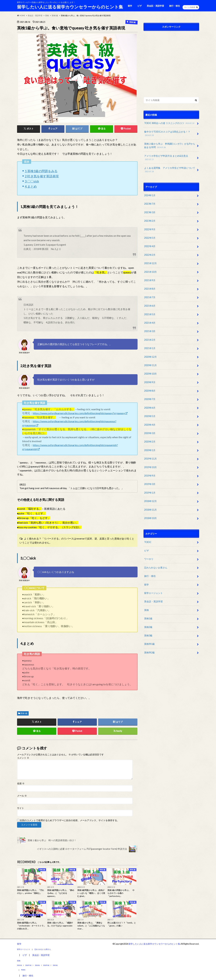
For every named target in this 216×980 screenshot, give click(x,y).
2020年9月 (150, 382)
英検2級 (148, 627)
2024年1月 (150, 195)
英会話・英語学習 (155, 6)
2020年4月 (150, 425)
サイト (21, 808)
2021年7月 (150, 297)
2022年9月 (150, 229)
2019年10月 (150, 467)
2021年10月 (150, 272)
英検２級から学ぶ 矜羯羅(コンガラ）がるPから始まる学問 (170, 146)
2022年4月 (150, 246)
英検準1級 (149, 644)
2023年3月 (150, 212)
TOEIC (148, 542)
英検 (146, 610)
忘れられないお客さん (156, 568)
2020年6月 (150, 408)
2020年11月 (150, 365)
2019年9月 (150, 476)
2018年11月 (150, 510)
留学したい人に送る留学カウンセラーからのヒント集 (70, 7)
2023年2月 (150, 221)
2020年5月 (150, 416)
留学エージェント (153, 593)
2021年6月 (150, 306)
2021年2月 (150, 340)
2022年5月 (150, 238)
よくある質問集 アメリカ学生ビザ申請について (170, 170)
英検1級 (24, 713)
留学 (130, 6)
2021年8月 (150, 289)
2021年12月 (150, 263)
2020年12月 (150, 357)
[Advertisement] (171, 63)
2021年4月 (150, 323)
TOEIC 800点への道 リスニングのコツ (170, 123)
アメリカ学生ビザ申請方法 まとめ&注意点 (166, 158)
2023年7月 (150, 204)
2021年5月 (150, 314)
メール (22, 796)
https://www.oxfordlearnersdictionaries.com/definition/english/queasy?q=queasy (79, 413)
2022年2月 (150, 255)
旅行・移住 (175, 6)
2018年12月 (150, 501)
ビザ (140, 6)
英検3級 (148, 635)
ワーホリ (149, 559)
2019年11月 (150, 459)
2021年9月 (150, 280)
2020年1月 (150, 450)
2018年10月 (150, 518)
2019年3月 (150, 484)
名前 (21, 783)
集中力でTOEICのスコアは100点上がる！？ (167, 134)
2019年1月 (150, 493)
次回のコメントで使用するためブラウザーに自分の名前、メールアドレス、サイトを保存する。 (70, 820)
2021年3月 (150, 331)
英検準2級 (149, 652)
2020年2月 (150, 442)
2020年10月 (150, 374)
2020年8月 (150, 391)
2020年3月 (150, 433)
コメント (23, 758)
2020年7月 (150, 399)
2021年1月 (150, 348)
